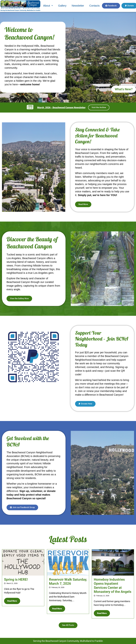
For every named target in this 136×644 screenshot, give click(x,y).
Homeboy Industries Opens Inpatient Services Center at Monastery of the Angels (113, 586)
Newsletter (78, 6)
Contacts (95, 6)
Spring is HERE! (16, 579)
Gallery (62, 6)
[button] (48, 6)
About (48, 6)
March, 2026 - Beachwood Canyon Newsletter (61, 108)
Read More (12, 601)
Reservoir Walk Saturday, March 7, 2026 (68, 582)
